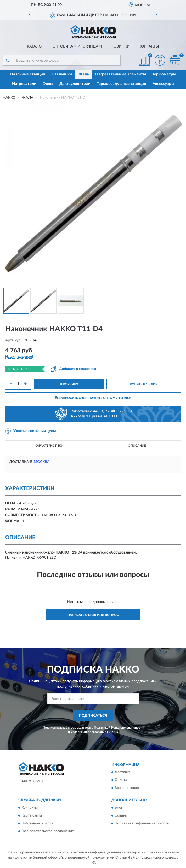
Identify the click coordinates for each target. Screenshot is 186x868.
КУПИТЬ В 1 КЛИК (144, 384)
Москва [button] (42, 462)
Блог (119, 808)
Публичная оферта (37, 823)
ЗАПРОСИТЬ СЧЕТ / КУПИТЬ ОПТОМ (93, 398)
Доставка (123, 772)
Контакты (149, 46)
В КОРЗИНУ (69, 384)
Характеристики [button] (49, 446)
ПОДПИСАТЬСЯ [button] (93, 716)
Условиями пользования (88, 732)
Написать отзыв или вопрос (93, 615)
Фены (48, 84)
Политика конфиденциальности (142, 823)
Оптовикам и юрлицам (77, 46)
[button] (160, 60)
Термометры (164, 74)
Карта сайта (32, 815)
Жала (84, 74)
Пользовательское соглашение (48, 831)
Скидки (121, 815)
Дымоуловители (75, 84)
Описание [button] (137, 446)
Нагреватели (24, 84)
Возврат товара (128, 788)
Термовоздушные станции (122, 84)
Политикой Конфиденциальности (119, 727)
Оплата (121, 780)
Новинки (120, 46)
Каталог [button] (35, 46)
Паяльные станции (28, 74)
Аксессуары (163, 84)
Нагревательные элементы (121, 74)
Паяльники (62, 74)
